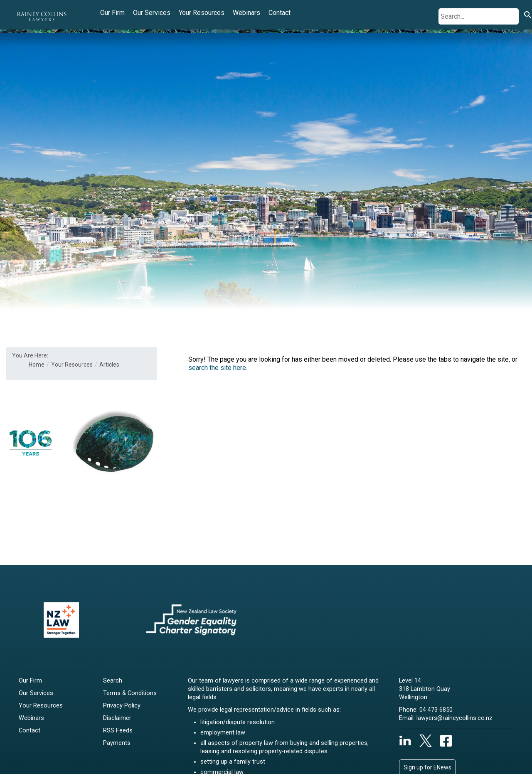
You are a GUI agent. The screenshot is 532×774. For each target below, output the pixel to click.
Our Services (152, 13)
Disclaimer (117, 718)
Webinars (246, 13)
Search (113, 681)
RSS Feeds (118, 731)
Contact (280, 13)
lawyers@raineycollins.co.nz (454, 718)
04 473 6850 (436, 710)
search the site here (217, 368)
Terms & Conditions (130, 693)
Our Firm (112, 13)
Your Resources (202, 13)
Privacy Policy (122, 706)
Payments (117, 743)
